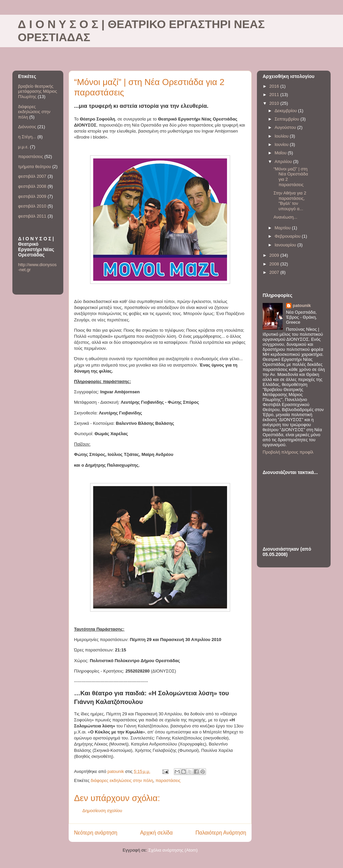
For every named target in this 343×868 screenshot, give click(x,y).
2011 (275, 95)
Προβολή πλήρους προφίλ (288, 452)
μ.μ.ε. (23, 147)
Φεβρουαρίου (288, 236)
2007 (275, 272)
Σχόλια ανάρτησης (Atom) (173, 850)
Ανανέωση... (285, 217)
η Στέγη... (27, 137)
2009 (275, 255)
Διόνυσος (27, 127)
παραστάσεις (168, 780)
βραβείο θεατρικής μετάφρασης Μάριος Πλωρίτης (38, 91)
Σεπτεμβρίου (288, 119)
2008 (275, 264)
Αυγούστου (286, 127)
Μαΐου (281, 153)
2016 (275, 86)
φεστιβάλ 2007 (32, 176)
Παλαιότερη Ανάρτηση (221, 833)
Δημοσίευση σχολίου (102, 811)
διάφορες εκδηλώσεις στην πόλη (122, 780)
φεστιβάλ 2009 (32, 196)
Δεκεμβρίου (286, 111)
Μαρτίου (283, 228)
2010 (275, 103)
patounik (302, 305)
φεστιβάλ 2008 (32, 186)
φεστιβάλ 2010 (32, 206)
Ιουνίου (282, 144)
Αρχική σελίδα (156, 833)
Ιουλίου (282, 136)
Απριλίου (284, 162)
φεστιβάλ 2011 (32, 216)
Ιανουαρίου (286, 245)
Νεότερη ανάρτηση (96, 833)
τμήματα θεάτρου (35, 167)
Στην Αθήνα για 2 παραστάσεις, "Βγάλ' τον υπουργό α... (290, 201)
